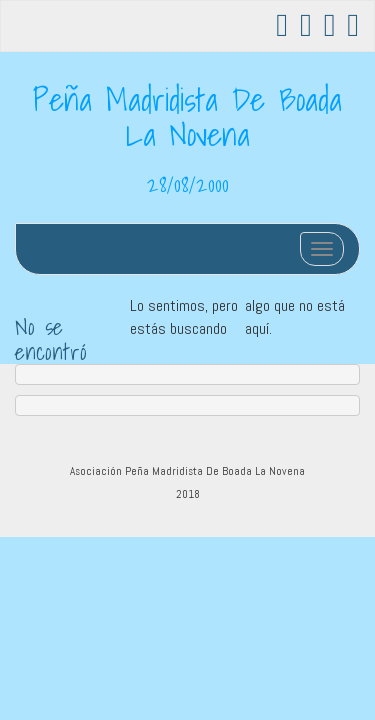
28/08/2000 (188, 184)
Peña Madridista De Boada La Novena (187, 116)
